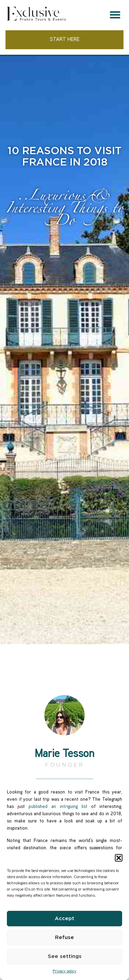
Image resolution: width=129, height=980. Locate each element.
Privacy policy (64, 972)
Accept (64, 919)
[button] (119, 858)
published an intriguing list (58, 807)
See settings (65, 956)
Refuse (64, 938)
